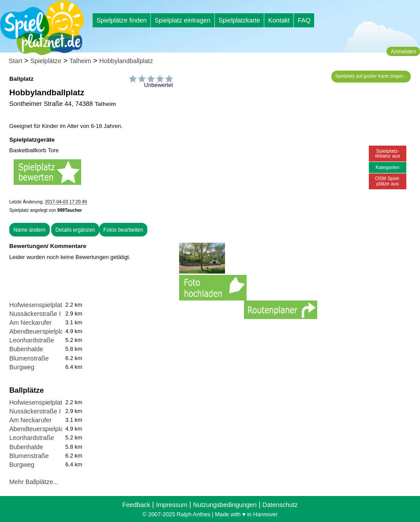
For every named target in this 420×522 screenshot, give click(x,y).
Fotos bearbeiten (123, 230)
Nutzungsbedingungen (225, 505)
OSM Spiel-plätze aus (388, 181)
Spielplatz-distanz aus (388, 153)
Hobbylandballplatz (126, 61)
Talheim (80, 61)
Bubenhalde (26, 349)
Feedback (136, 505)
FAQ (304, 20)
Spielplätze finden (122, 20)
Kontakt (279, 20)
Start (15, 61)
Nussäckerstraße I (35, 314)
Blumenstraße (29, 358)
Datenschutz (280, 505)
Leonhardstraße (32, 340)
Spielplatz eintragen (182, 20)
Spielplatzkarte (239, 20)
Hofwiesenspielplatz (37, 305)
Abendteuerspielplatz (39, 331)
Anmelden (403, 51)
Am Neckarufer (30, 323)
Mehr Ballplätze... (34, 482)
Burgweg (22, 367)
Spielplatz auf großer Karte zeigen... (371, 76)
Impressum (171, 505)
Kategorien (387, 167)
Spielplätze (46, 61)
